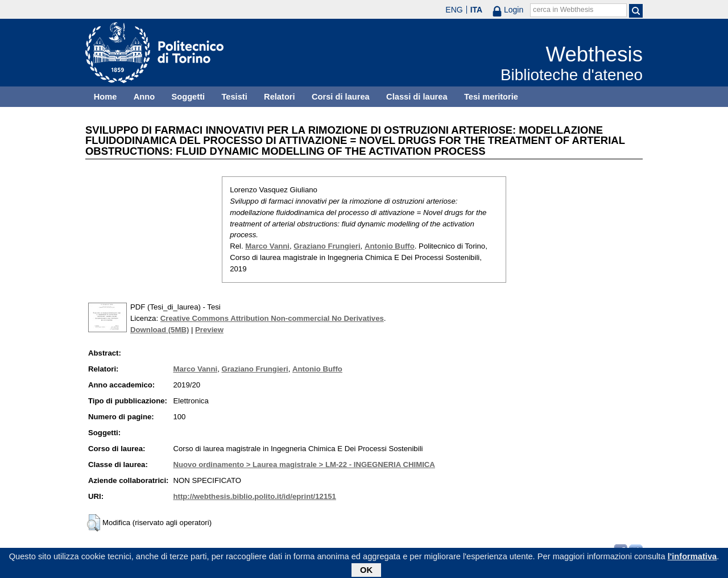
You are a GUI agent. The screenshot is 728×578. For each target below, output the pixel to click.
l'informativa (692, 558)
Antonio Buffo (390, 246)
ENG (454, 10)
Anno (144, 97)
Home (106, 97)
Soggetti (188, 97)
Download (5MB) (160, 330)
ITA (477, 10)
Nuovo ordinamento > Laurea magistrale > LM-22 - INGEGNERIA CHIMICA (304, 465)
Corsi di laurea (341, 97)
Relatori (280, 97)
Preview (209, 330)
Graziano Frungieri (327, 246)
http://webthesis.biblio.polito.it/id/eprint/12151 (254, 496)
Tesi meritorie (491, 97)
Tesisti (234, 97)
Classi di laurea (417, 97)
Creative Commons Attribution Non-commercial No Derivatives (272, 318)
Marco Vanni (267, 246)
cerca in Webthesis (563, 10)
